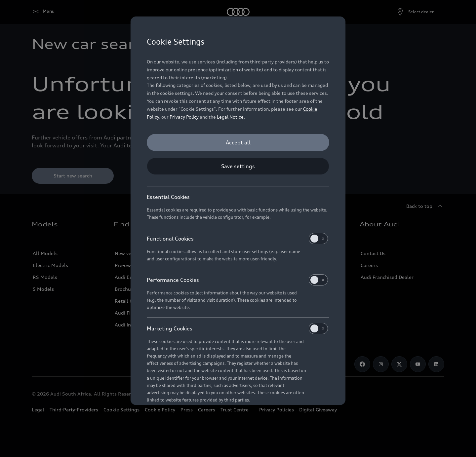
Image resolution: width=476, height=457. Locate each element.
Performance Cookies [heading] (237, 280)
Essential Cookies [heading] (168, 197)
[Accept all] (238, 142)
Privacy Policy (184, 117)
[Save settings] (238, 166)
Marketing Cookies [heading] (237, 328)
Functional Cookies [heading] (237, 239)
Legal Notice (230, 117)
